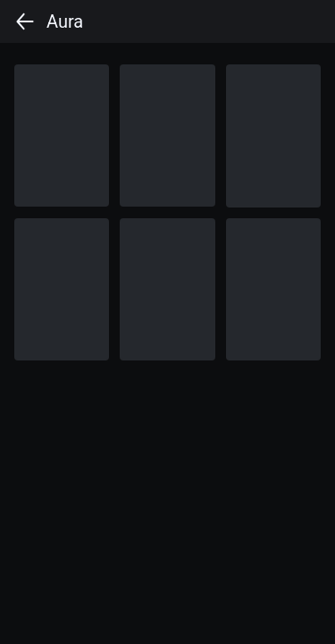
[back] (25, 21)
